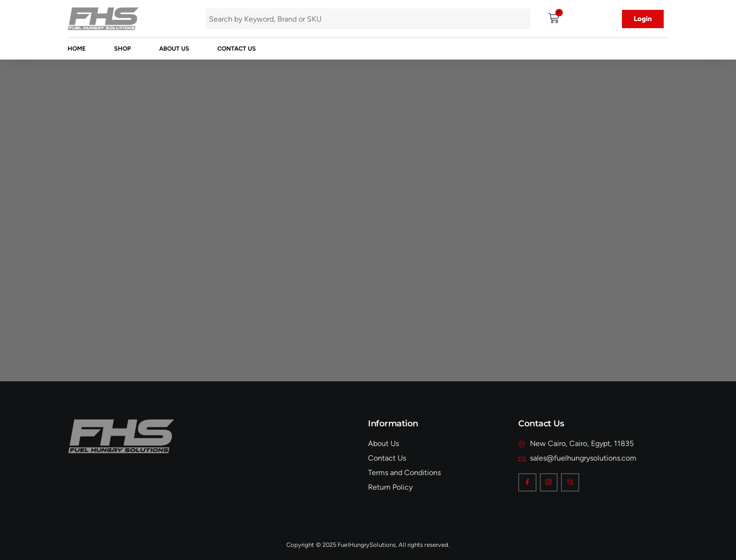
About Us (174, 49)
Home (77, 49)
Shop (123, 49)
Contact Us (237, 49)
